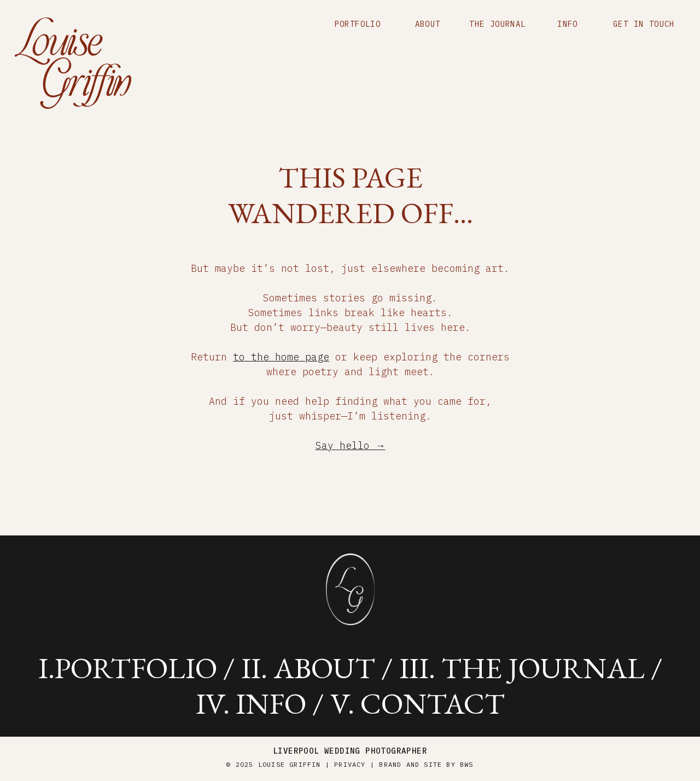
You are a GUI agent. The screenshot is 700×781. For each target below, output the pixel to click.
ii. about (308, 668)
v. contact (418, 703)
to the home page (281, 357)
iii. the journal (522, 668)
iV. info (251, 703)
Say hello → (351, 445)
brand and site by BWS (426, 764)
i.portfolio (128, 668)
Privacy (350, 764)
